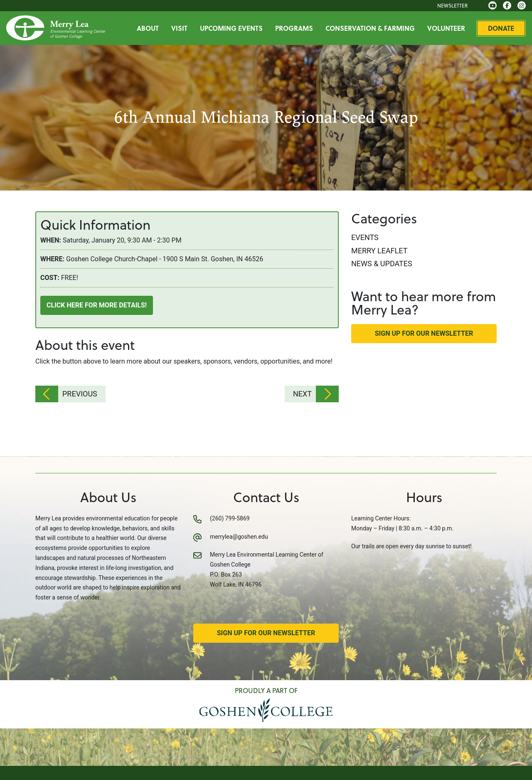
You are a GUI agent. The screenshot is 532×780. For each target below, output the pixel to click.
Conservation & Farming (370, 28)
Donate (501, 28)
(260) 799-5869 (230, 518)
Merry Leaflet (379, 251)
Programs (294, 28)
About (148, 28)
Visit (179, 28)
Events (365, 237)
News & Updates (382, 264)
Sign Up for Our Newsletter (424, 333)
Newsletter (452, 5)
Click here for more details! (97, 305)
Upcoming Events (231, 28)
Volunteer (446, 28)
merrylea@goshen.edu (239, 537)
